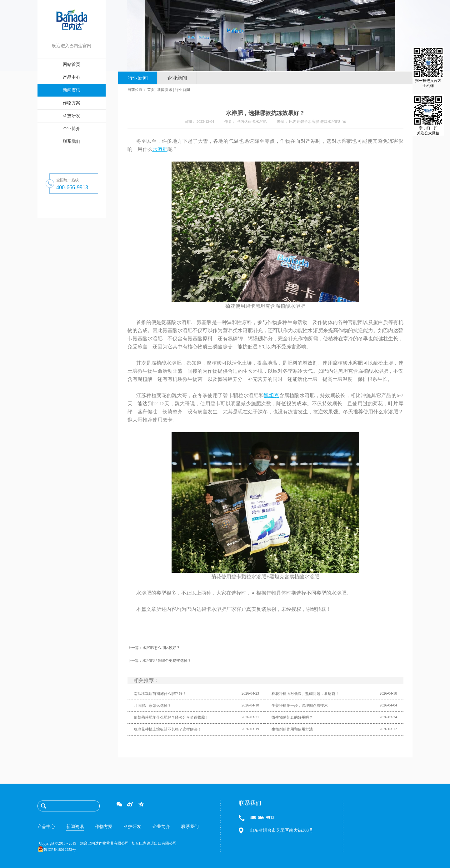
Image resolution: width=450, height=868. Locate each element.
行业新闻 (182, 90)
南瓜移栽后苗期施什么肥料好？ (160, 694)
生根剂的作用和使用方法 (292, 729)
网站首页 (72, 65)
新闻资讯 (165, 90)
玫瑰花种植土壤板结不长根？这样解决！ (167, 729)
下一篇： (159, 661)
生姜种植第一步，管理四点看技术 (300, 706)
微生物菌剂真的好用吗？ (292, 717)
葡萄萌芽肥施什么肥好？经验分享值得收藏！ (171, 717)
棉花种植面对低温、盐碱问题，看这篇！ (305, 694)
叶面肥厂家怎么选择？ (152, 706)
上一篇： (154, 648)
